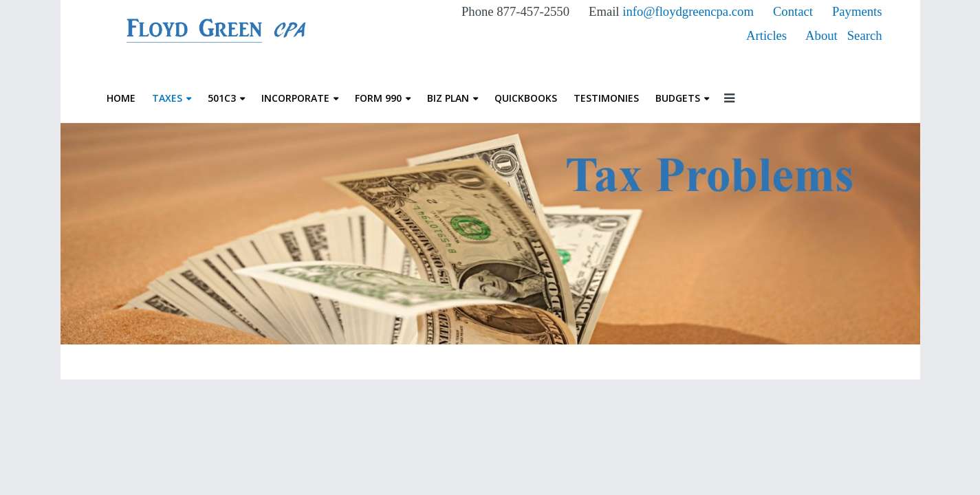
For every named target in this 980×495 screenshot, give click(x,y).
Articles (766, 35)
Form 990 (378, 98)
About (821, 35)
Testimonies (606, 98)
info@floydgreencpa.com (688, 11)
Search (865, 35)
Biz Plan (448, 98)
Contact (795, 11)
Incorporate (295, 98)
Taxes (167, 98)
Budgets (678, 98)
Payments (857, 11)
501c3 (222, 98)
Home (121, 98)
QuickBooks (526, 98)
